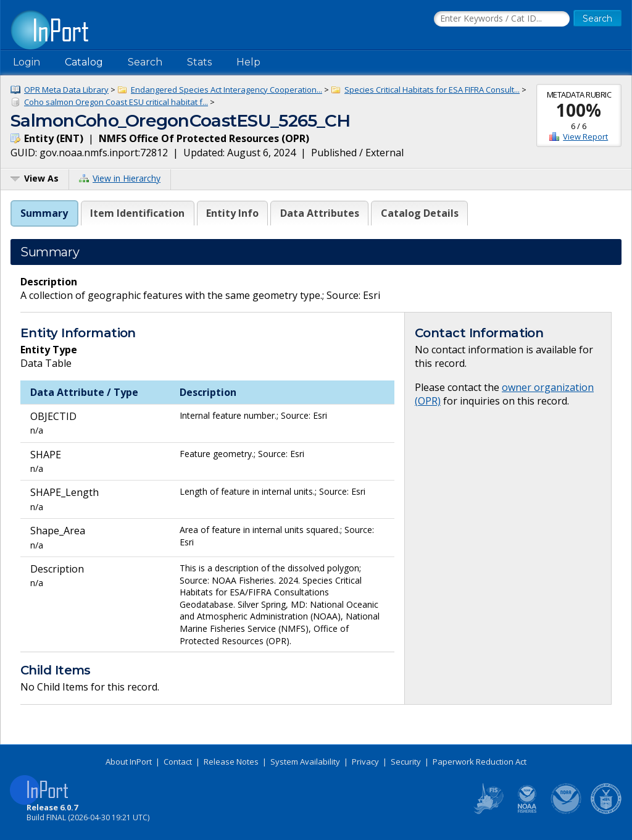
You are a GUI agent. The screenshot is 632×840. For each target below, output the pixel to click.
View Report (585, 136)
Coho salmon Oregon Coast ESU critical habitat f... (116, 102)
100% (579, 110)
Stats (199, 62)
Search (145, 62)
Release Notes (231, 762)
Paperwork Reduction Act (480, 762)
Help (248, 62)
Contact (178, 762)
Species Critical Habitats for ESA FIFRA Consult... (432, 90)
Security (406, 762)
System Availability (305, 762)
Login (27, 62)
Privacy (365, 762)
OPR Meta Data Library (66, 90)
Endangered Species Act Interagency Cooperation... (227, 90)
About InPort (129, 762)
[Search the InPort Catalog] (502, 19)
